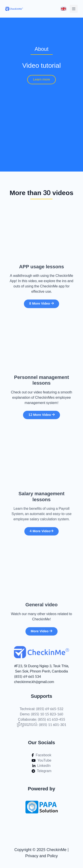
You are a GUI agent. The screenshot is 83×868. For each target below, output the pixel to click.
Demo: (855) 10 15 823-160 (42, 714)
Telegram (42, 771)
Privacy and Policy (41, 856)
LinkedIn (41, 766)
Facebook (41, 755)
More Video (41, 631)
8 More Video (41, 304)
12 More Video (41, 415)
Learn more (41, 79)
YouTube (41, 760)
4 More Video (41, 531)
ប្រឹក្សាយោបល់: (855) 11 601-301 (41, 725)
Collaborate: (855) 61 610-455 (41, 720)
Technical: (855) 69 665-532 (42, 709)
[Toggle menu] (64, 9)
